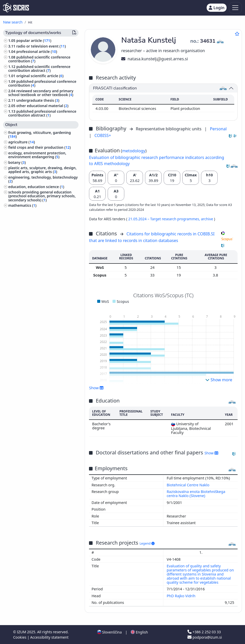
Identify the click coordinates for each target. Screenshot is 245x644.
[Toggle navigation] (235, 8)
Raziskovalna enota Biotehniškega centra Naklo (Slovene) (196, 494)
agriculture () (21, 142)
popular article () (34, 41)
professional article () (37, 51)
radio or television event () (41, 46)
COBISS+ (103, 135)
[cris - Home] (16, 8)
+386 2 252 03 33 (204, 632)
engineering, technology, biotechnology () (43, 179)
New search (13, 22)
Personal (218, 129)
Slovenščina (109, 632)
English (139, 632)
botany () (17, 162)
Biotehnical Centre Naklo (188, 485)
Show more (219, 380)
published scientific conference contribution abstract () (39, 68)
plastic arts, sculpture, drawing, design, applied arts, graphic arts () (42, 170)
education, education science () (36, 187)
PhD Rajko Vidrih (182, 596)
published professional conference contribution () (42, 83)
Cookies (20, 637)
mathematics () (22, 205)
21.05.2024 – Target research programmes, (164, 219)
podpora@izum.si (205, 637)
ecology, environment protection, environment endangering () (37, 155)
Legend (147, 543)
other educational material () (42, 106)
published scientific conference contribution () (39, 59)
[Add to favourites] (237, 34)
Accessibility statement (49, 637)
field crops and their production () (39, 147)
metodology (134, 151)
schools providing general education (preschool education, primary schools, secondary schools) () (42, 196)
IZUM (22, 632)
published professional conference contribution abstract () (42, 113)
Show (96, 388)
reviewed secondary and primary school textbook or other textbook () (41, 93)
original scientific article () (40, 76)
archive (208, 219)
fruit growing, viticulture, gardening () (40, 134)
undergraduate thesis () (38, 100)
